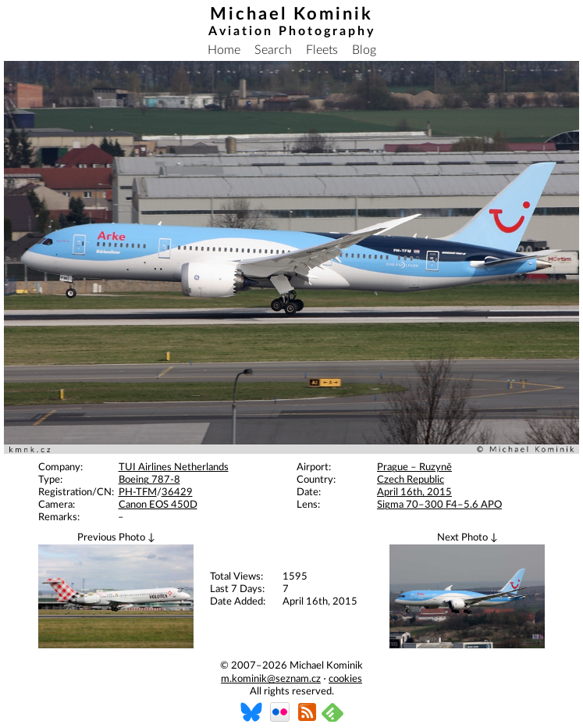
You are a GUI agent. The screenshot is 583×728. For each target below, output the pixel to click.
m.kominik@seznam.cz (271, 679)
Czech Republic (411, 480)
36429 (177, 492)
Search (273, 50)
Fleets (322, 50)
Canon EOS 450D (158, 505)
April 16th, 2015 (414, 492)
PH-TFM (138, 492)
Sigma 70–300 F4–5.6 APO (439, 505)
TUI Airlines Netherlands (174, 467)
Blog (364, 50)
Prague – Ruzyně (414, 467)
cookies (345, 679)
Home (224, 50)
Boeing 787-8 (149, 480)
